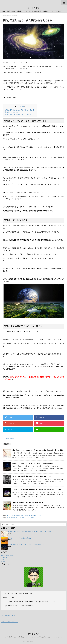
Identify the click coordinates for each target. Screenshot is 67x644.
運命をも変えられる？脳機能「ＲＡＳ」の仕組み (21, 518)
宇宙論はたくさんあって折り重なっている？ (20, 110)
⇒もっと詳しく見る (8, 616)
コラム (3, 561)
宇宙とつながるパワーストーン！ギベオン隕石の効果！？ (34, 463)
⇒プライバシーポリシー (10, 622)
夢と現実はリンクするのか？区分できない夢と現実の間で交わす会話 (38, 450)
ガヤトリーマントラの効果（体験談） (20, 538)
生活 (3, 559)
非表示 (22, 106)
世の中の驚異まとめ (9, 438)
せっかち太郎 (34, 8)
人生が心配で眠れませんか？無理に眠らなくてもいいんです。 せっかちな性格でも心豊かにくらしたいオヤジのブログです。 (33, 637)
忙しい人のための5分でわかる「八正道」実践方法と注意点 (24, 515)
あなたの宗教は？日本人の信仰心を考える (28, 503)
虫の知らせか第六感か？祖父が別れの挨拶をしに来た (32, 476)
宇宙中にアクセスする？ (13, 112)
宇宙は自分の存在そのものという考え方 (18, 115)
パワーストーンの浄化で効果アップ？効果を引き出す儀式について (37, 489)
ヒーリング (5, 558)
